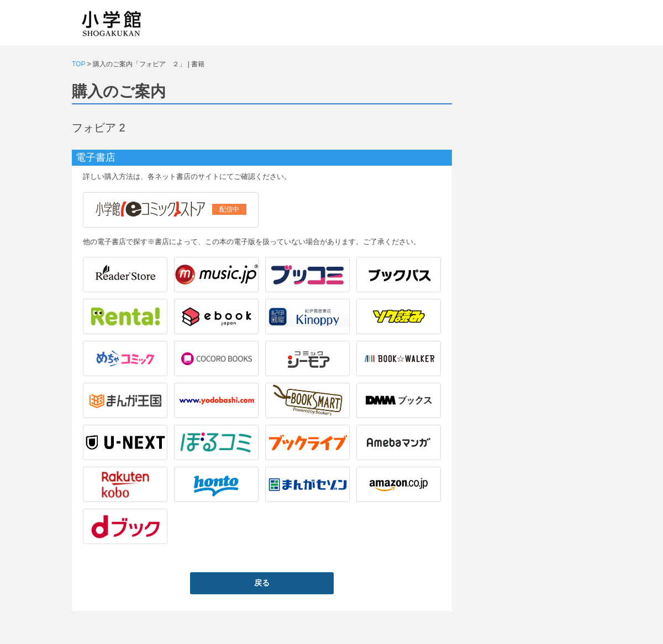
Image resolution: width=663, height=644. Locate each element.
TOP (78, 64)
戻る (262, 583)
